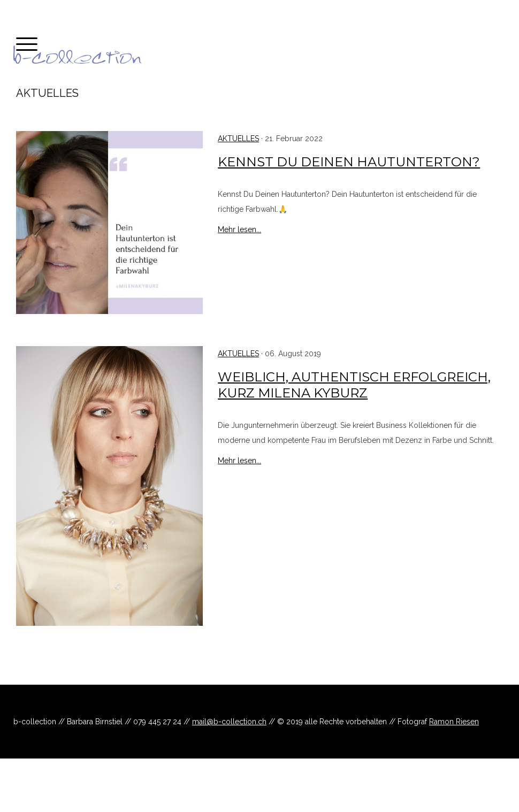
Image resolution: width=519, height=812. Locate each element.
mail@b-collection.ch (229, 722)
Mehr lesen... (239, 229)
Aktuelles (238, 139)
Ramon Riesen (454, 722)
